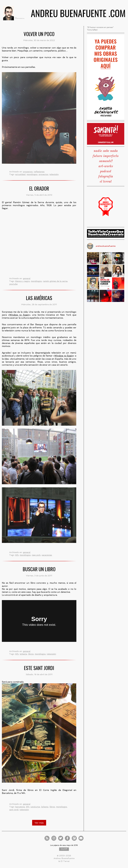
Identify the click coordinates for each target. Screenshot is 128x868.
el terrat (106, 182)
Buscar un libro (39, 569)
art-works (106, 166)
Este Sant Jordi (39, 668)
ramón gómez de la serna (55, 281)
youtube (13, 284)
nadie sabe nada (106, 151)
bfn (17, 555)
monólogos (32, 174)
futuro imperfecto (106, 156)
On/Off (64, 849)
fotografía (106, 177)
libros (31, 654)
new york (36, 555)
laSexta (23, 654)
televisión (54, 174)
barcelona (20, 807)
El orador (39, 188)
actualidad (20, 174)
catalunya (35, 807)
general (27, 278)
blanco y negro (22, 281)
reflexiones (39, 172)
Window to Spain (19, 315)
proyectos (28, 172)
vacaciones (47, 555)
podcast (106, 171)
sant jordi (14, 810)
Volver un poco (39, 34)
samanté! (106, 161)
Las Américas (39, 298)
